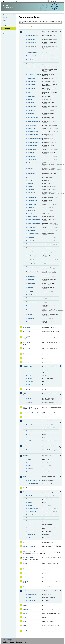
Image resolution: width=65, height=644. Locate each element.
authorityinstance (32, 81)
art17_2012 (27, 343)
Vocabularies (6, 28)
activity (29, 399)
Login (50, 1)
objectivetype (31, 189)
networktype (30, 186)
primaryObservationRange (34, 220)
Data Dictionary (14, 12)
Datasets (5, 18)
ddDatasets (30, 373)
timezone (30, 315)
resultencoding (31, 244)
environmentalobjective (33, 118)
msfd (25, 591)
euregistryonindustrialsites (31, 413)
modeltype (30, 180)
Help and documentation (9, 15)
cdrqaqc (29, 92)
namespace (30, 183)
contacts (30, 370)
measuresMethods (32, 512)
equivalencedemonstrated (34, 122)
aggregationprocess (32, 52)
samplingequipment (32, 256)
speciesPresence (32, 531)
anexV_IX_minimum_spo (33, 59)
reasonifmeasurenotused (33, 234)
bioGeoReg (30, 496)
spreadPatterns (31, 534)
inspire (25, 563)
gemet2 (26, 456)
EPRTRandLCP (28, 407)
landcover (26, 569)
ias (24, 492)
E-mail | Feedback (7, 639)
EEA (9, 1)
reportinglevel (31, 238)
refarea (29, 434)
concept (29, 459)
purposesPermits (32, 521)
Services (5, 31)
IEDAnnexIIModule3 (29, 552)
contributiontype (31, 96)
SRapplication (31, 292)
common (26, 362)
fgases (25, 446)
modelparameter (31, 173)
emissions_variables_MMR (34, 480)
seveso (25, 613)
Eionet (9, 12)
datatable (30, 99)
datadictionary (28, 366)
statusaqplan (31, 298)
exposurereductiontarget (33, 132)
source (29, 465)
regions (29, 598)
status (29, 384)
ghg (24, 477)
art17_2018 (27, 348)
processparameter (32, 227)
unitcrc (29, 440)
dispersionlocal (31, 103)
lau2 (25, 577)
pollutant (30, 214)
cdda (25, 358)
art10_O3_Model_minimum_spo (35, 67)
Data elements (6, 23)
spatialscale (30, 288)
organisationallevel (32, 204)
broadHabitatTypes (32, 595)
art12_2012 (27, 327)
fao (24, 421)
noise (25, 605)
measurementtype (32, 149)
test (24, 617)
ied (24, 542)
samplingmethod (31, 260)
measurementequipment (33, 143)
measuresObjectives (32, 515)
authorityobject (31, 84)
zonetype (30, 322)
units (29, 537)
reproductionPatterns (33, 524)
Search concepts (36, 27)
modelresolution (31, 177)
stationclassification (32, 295)
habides (26, 488)
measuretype (31, 153)
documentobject (31, 110)
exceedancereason (32, 128)
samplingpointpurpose (33, 263)
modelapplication (32, 160)
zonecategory (31, 319)
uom (25, 621)
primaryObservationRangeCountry (35, 224)
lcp (24, 587)
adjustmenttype (31, 39)
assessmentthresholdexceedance (35, 74)
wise (25, 625)
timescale (30, 306)
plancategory (31, 208)
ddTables (30, 376)
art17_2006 (27, 337)
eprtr (25, 393)
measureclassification (33, 135)
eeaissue (30, 379)
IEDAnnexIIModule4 (29, 558)
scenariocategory (32, 277)
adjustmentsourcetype (33, 35)
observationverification (33, 200)
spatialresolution (31, 284)
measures (30, 505)
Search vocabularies (25, 27)
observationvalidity (32, 197)
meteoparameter (31, 157)
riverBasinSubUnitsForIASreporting (35, 527)
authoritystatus (31, 88)
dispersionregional (32, 107)
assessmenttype (31, 78)
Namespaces (6, 34)
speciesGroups (31, 600)
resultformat (30, 248)
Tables (4, 20)
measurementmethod (32, 145)
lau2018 (26, 581)
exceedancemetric (32, 126)
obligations (30, 382)
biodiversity (27, 354)
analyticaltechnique (32, 55)
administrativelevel (32, 42)
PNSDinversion (31, 211)
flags (29, 428)
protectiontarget (31, 231)
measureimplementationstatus (35, 139)
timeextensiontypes (32, 302)
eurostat (26, 417)
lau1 (25, 573)
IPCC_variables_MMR (33, 483)
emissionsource (31, 114)
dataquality (27, 389)
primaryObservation (32, 217)
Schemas (5, 26)
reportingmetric (31, 241)
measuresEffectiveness (33, 509)
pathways (30, 518)
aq (24, 32)
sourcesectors (31, 280)
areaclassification (32, 64)
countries (30, 450)
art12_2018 (27, 331)
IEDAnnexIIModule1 (29, 546)
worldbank (26, 631)
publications (27, 609)
